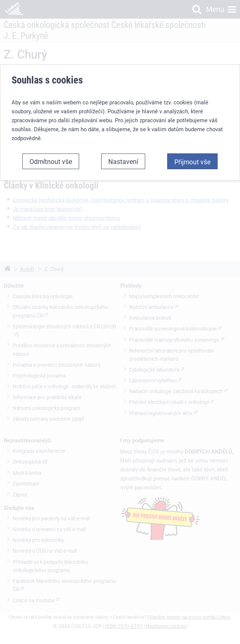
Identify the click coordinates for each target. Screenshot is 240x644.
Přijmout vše (192, 162)
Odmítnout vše (51, 161)
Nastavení (123, 161)
